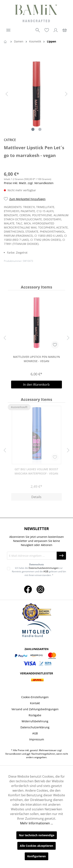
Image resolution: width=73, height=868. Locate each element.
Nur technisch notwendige (37, 835)
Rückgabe (35, 715)
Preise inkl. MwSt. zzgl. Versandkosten (29, 183)
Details (36, 497)
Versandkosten (13, 754)
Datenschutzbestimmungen (44, 568)
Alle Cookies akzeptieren (36, 846)
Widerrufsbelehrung (35, 721)
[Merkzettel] (47, 30)
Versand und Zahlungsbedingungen (35, 709)
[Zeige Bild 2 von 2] (40, 129)
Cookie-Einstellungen (35, 697)
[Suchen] (38, 30)
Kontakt (35, 703)
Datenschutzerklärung (35, 727)
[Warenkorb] (65, 30)
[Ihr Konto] (56, 30)
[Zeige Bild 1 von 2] (33, 129)
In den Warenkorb (36, 385)
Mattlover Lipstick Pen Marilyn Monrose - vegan (36, 359)
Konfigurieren (36, 856)
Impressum (37, 739)
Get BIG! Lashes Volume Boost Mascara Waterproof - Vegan (36, 471)
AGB (46, 571)
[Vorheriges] (7, 94)
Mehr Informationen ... (36, 823)
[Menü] (8, 30)
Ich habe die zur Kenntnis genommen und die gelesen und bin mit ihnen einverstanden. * (39, 572)
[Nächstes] (66, 94)
